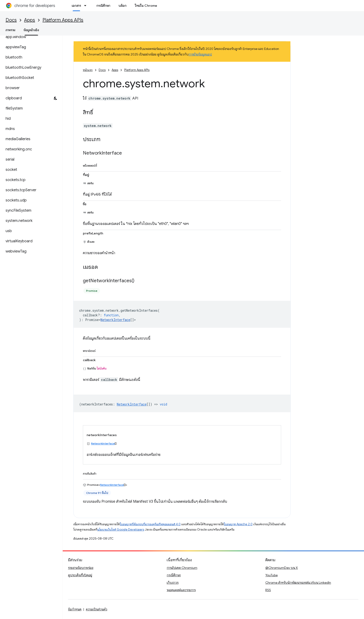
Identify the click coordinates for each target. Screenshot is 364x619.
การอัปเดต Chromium (182, 568)
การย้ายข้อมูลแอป (200, 54)
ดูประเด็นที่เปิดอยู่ (80, 575)
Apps (30, 20)
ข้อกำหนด (75, 609)
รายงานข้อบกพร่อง (81, 568)
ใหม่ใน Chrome (146, 6)
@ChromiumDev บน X (282, 568)
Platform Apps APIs (63, 20)
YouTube (271, 575)
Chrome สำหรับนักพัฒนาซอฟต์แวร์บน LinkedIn (298, 583)
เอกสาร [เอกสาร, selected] (76, 6)
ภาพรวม (10, 30)
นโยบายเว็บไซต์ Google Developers (121, 530)
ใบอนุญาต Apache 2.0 (238, 524)
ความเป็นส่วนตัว (97, 609)
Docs (11, 20)
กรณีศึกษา (103, 6)
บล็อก (123, 6)
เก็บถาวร (173, 583)
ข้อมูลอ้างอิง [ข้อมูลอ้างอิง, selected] (31, 30)
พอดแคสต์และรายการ (181, 590)
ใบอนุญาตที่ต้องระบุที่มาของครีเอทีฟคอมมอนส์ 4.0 (150, 524)
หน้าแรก (88, 70)
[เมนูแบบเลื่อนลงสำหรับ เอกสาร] (87, 6)
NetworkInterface (115, 320)
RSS (268, 590)
